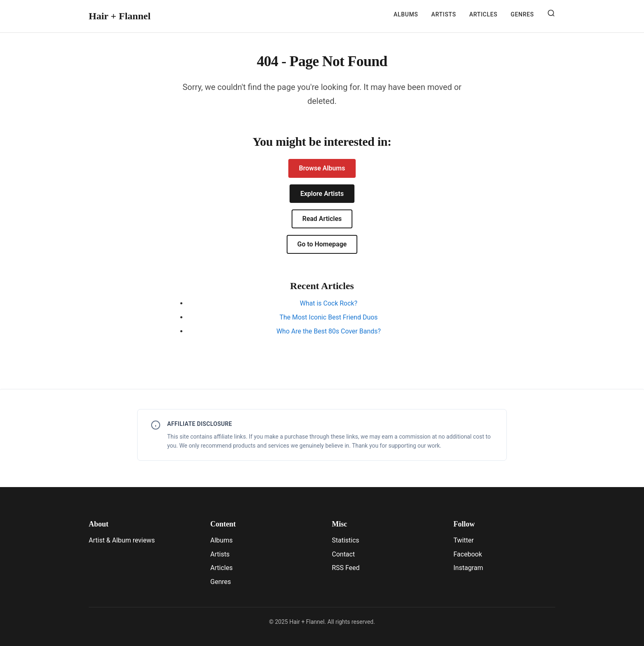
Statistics (346, 540)
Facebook (468, 554)
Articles (483, 14)
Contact (343, 554)
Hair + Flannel (120, 16)
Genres (522, 14)
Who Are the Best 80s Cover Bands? (329, 331)
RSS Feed (346, 568)
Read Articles (322, 219)
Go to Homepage (322, 244)
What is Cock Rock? (329, 303)
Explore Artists (322, 194)
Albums (406, 14)
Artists (444, 14)
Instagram (468, 568)
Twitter (463, 540)
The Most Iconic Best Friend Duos (328, 317)
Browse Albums (322, 168)
